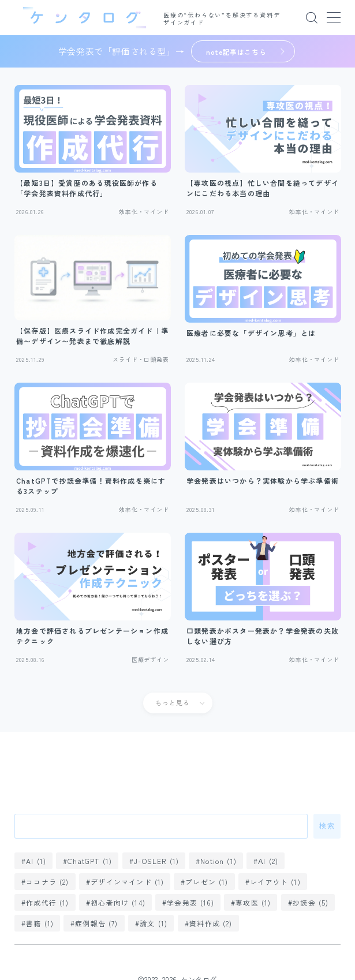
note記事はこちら (236, 52)
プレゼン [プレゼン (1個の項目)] (207, 882)
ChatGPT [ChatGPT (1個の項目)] (90, 861)
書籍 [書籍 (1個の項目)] (40, 923)
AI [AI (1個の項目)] (36, 861)
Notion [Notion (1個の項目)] (218, 861)
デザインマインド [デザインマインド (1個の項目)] (127, 882)
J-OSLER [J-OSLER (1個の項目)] (156, 861)
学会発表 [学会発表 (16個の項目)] (190, 902)
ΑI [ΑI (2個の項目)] (269, 861)
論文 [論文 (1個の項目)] (154, 923)
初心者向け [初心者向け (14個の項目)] (118, 902)
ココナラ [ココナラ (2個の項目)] (47, 882)
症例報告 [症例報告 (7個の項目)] (97, 923)
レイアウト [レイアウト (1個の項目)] (275, 882)
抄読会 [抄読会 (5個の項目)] (311, 902)
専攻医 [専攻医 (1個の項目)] (253, 902)
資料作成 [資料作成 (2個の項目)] (211, 923)
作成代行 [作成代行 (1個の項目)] (47, 902)
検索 (327, 826)
